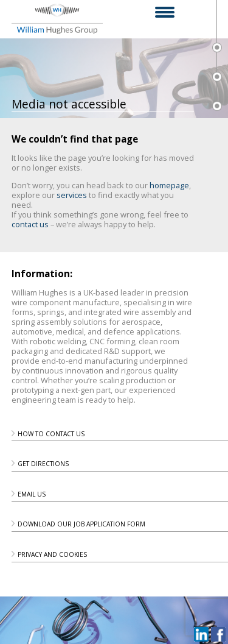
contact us (30, 224)
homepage (169, 185)
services (72, 195)
